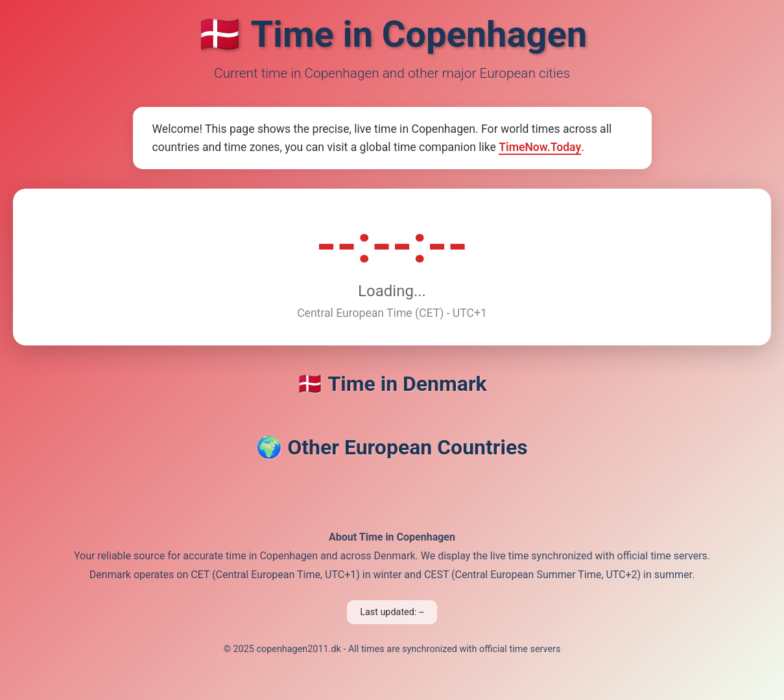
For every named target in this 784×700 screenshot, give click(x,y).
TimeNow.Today (540, 147)
